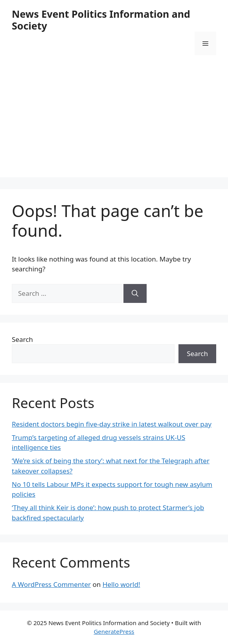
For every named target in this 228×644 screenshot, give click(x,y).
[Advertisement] (114, 122)
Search (22, 339)
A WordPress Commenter (51, 584)
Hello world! (121, 584)
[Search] (135, 293)
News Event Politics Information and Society (101, 20)
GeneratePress (114, 631)
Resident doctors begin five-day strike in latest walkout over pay (112, 424)
